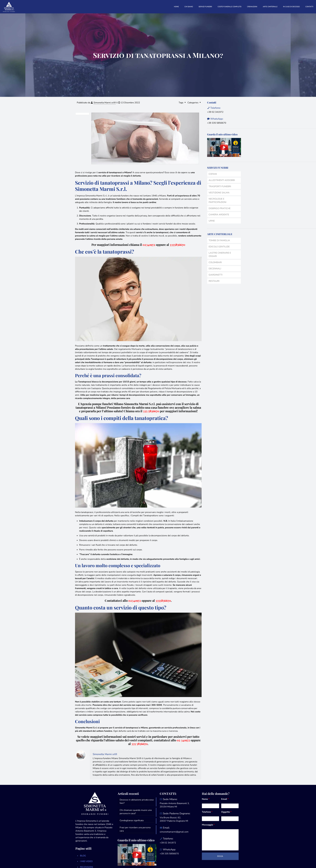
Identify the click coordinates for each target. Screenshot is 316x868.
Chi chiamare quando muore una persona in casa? (136, 812)
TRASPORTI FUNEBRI (220, 186)
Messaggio (208, 825)
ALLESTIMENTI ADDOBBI (222, 180)
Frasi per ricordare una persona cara (135, 829)
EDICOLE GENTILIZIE (219, 247)
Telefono (207, 812)
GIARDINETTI (216, 275)
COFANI (213, 174)
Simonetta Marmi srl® (105, 103)
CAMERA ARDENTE (219, 215)
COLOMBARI (215, 262)
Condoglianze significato (132, 820)
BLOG (83, 856)
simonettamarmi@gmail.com (174, 832)
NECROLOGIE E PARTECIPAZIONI (217, 201)
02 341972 (183, 740)
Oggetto (226, 812)
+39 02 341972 (215, 112)
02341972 (149, 245)
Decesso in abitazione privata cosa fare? (137, 801)
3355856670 (177, 245)
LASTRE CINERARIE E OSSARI (220, 255)
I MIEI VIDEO (86, 861)
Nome (206, 799)
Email (225, 799)
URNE (212, 221)
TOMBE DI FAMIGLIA (219, 240)
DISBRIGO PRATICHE (220, 208)
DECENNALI (215, 269)
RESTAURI (214, 281)
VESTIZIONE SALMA (219, 193)
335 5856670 (139, 744)
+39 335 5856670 (217, 123)
